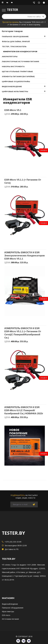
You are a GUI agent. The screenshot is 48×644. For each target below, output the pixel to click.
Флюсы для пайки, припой (16, 41)
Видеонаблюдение (12, 86)
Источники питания (10, 619)
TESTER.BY (13, 533)
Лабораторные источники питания (20, 61)
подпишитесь (18, 495)
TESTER (13, 10)
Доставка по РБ (45, 3)
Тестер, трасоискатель (14, 46)
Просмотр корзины (10, 22)
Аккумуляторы (10, 56)
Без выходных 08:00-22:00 (40, 3)
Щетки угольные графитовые (17, 71)
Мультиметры (8, 611)
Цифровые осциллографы (16, 81)
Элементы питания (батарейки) (18, 76)
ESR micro (6, 615)
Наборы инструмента (13, 66)
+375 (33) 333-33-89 (35, 3)
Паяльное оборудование (15, 36)
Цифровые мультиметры (15, 91)
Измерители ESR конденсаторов (20, 51)
